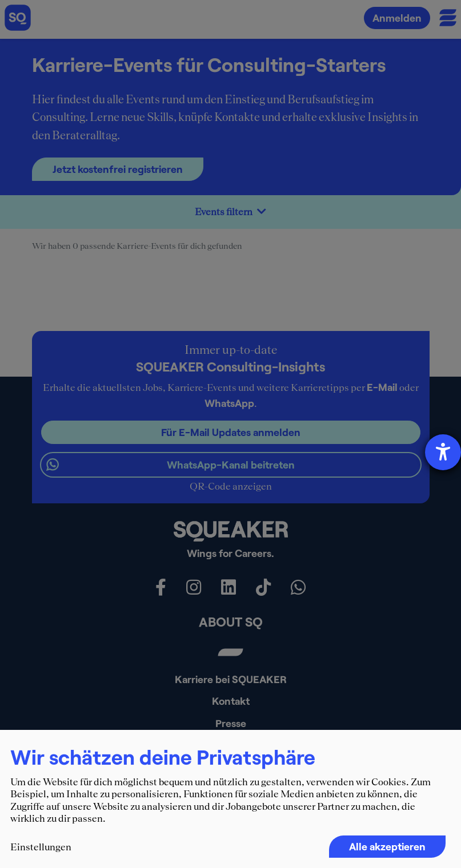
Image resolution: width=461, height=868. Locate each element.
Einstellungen (41, 847)
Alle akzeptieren (387, 846)
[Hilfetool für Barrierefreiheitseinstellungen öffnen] (443, 452)
